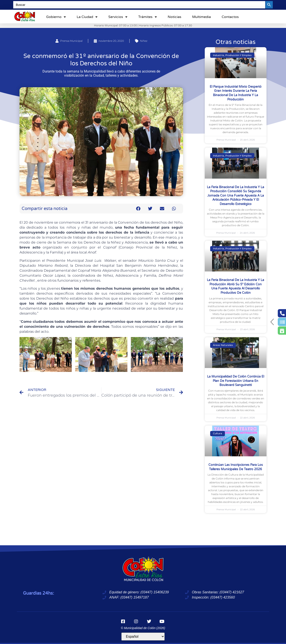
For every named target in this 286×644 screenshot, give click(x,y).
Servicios (118, 17)
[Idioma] (143, 637)
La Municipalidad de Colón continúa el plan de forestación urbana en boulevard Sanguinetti (236, 381)
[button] (138, 209)
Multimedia (201, 17)
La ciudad (87, 17)
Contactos (230, 17)
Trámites (148, 17)
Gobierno (56, 17)
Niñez (144, 41)
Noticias (175, 17)
